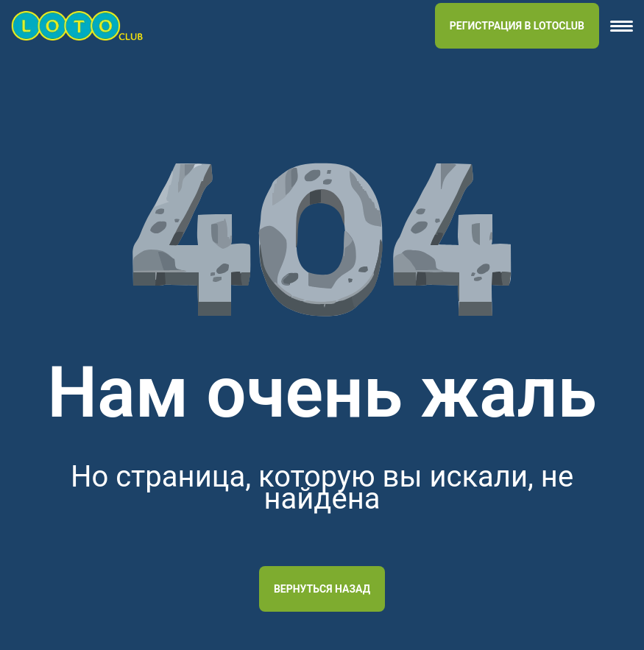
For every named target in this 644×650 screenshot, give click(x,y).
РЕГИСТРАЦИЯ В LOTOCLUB (517, 26)
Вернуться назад (322, 589)
